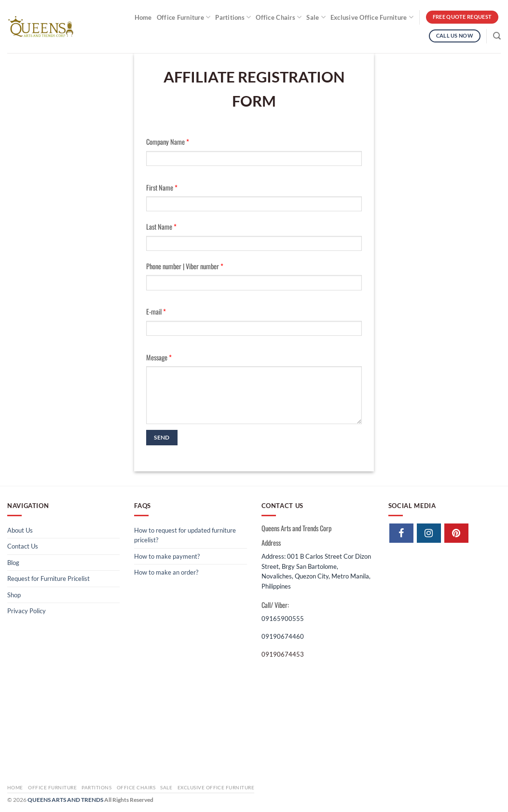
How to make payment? (167, 556)
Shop (14, 595)
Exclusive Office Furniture (372, 17)
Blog (13, 563)
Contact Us (23, 546)
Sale (316, 17)
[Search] (497, 36)
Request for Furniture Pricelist (48, 578)
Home (143, 17)
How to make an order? (166, 572)
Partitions (233, 17)
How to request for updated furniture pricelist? (185, 535)
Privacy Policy (27, 611)
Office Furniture (184, 17)
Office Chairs (279, 17)
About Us (20, 530)
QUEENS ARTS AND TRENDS (65, 800)
